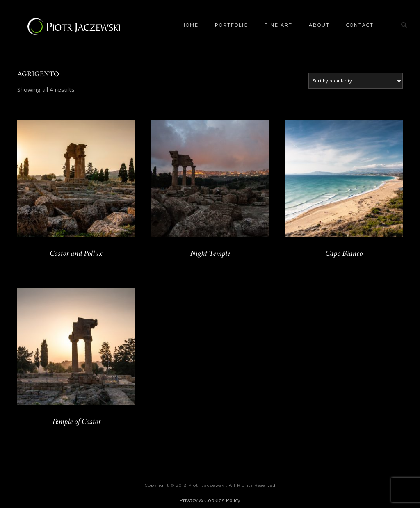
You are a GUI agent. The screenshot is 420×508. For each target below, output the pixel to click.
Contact (360, 25)
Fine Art (278, 25)
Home (190, 25)
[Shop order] (356, 81)
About (319, 25)
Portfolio (232, 25)
